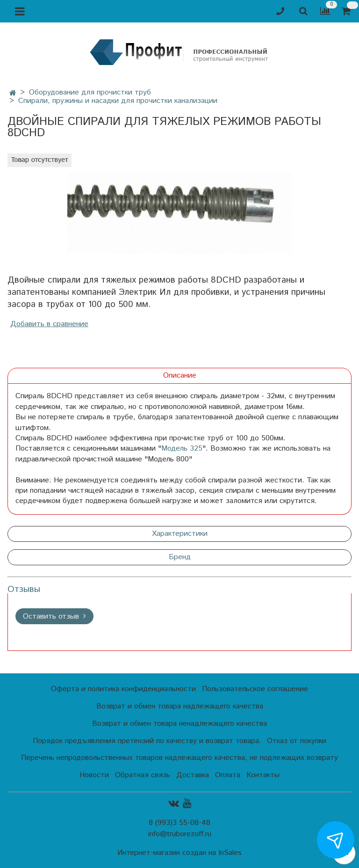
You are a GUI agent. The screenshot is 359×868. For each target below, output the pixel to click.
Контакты (263, 775)
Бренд (180, 557)
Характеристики (180, 534)
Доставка (193, 775)
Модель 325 (182, 449)
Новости (94, 775)
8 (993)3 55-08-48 (179, 823)
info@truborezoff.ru (180, 834)
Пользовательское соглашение (255, 689)
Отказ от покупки (297, 741)
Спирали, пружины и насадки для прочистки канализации (118, 101)
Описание (180, 376)
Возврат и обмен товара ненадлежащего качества (179, 724)
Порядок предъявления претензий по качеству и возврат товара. (147, 741)
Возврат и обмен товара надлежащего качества (180, 706)
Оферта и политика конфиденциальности (123, 689)
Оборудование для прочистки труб (90, 92)
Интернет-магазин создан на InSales (179, 853)
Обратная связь (143, 775)
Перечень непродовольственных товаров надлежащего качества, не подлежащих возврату (179, 758)
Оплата (228, 775)
